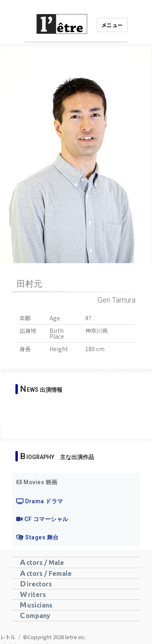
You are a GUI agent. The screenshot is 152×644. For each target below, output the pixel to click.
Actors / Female (46, 573)
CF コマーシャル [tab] (42, 533)
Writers (33, 594)
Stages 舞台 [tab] (37, 552)
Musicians (36, 605)
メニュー (112, 25)
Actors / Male (42, 562)
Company (35, 615)
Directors (36, 584)
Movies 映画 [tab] (37, 496)
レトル (8, 637)
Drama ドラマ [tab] (40, 515)
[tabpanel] (76, 506)
